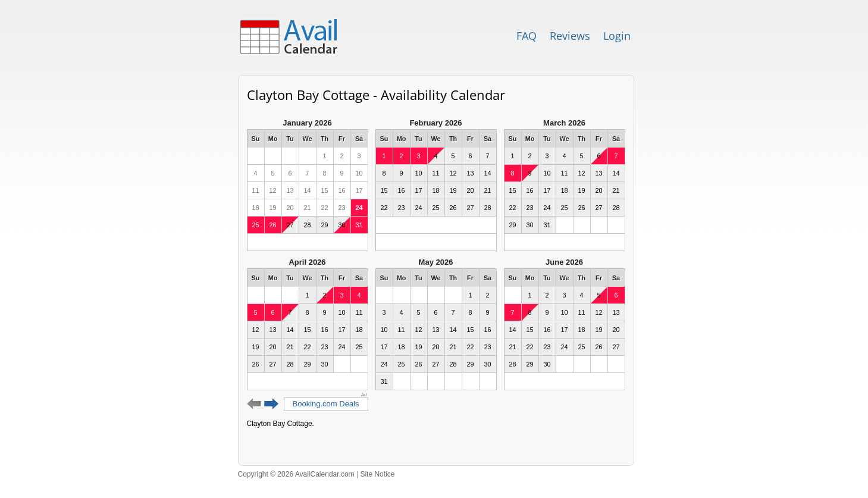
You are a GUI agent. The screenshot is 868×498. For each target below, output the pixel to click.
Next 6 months (272, 404)
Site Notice (377, 474)
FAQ (527, 36)
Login (617, 36)
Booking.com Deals (326, 404)
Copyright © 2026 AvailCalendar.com (296, 474)
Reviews (570, 36)
